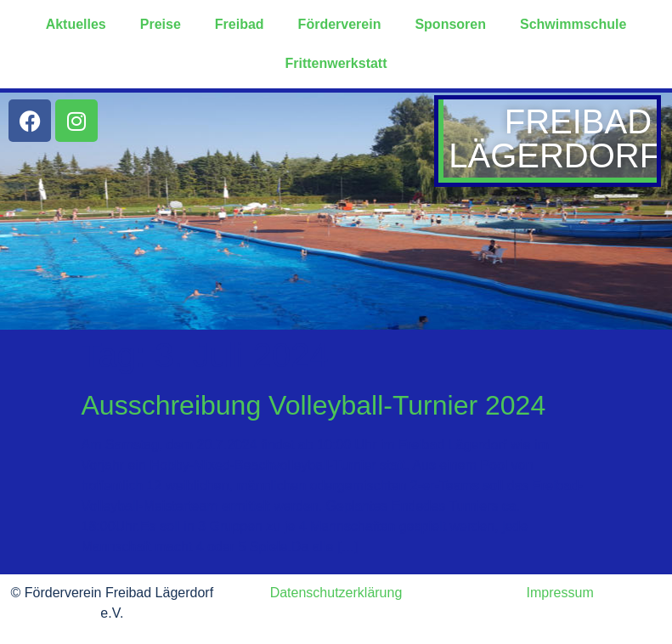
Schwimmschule (573, 24)
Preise (161, 24)
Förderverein (340, 24)
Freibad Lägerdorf (554, 138)
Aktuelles (76, 24)
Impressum (560, 593)
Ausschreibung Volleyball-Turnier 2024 (314, 405)
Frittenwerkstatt (336, 63)
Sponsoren (450, 24)
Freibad (240, 24)
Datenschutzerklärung (336, 593)
